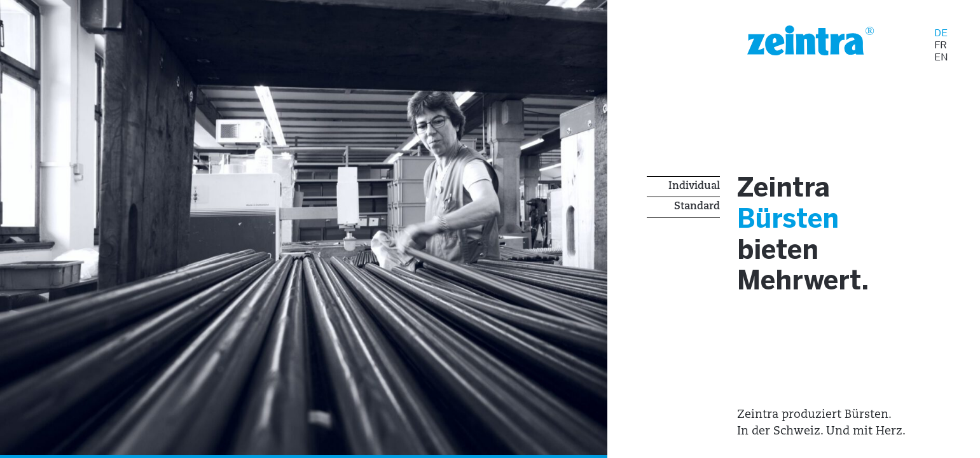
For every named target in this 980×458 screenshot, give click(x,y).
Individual (694, 186)
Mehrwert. (811, 288)
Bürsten (795, 223)
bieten (783, 255)
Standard (697, 207)
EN (941, 57)
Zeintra (789, 191)
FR (941, 45)
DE (941, 33)
